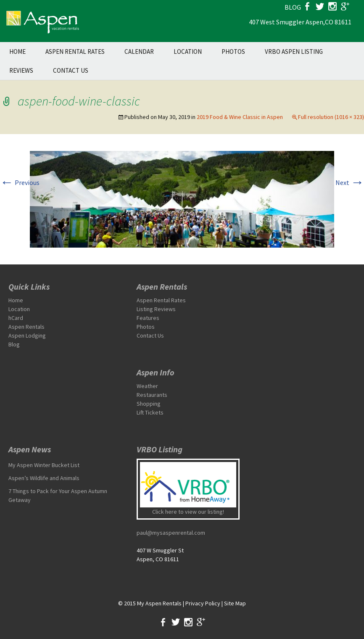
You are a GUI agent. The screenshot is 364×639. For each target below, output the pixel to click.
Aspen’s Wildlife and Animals (44, 478)
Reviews (21, 70)
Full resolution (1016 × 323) (331, 117)
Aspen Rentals (26, 327)
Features (148, 318)
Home (17, 51)
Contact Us (71, 70)
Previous (20, 182)
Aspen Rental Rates (75, 51)
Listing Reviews (156, 309)
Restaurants (152, 395)
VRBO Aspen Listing (294, 51)
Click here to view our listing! (188, 512)
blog (293, 7)
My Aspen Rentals (159, 603)
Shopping (149, 404)
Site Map (235, 603)
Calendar (139, 51)
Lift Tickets (150, 412)
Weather (147, 386)
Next (350, 182)
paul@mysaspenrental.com (171, 533)
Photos (233, 51)
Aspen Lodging (27, 335)
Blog (14, 344)
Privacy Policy (203, 603)
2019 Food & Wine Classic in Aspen (240, 117)
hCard (16, 318)
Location (188, 51)
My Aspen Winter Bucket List (44, 465)
